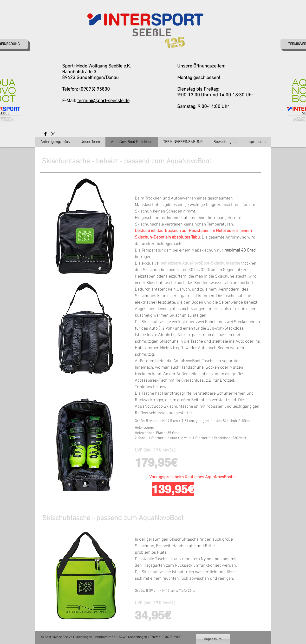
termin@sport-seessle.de (103, 101)
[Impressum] (213, 639)
